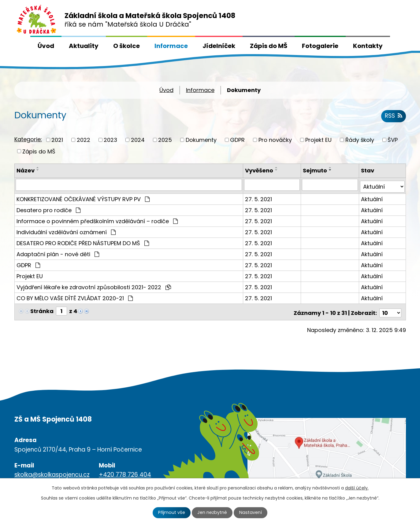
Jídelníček (219, 46)
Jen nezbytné (212, 512)
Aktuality (84, 46)
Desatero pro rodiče (48, 208)
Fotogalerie (320, 46)
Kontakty (368, 46)
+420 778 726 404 (125, 471)
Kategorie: (28, 139)
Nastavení (251, 512)
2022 (84, 140)
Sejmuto (316, 170)
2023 (110, 140)
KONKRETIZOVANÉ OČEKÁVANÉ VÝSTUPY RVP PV (83, 197)
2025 (165, 140)
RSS (394, 116)
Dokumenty (201, 140)
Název (26, 170)
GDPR (237, 140)
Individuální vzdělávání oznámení (66, 230)
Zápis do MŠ (269, 46)
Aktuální (372, 197)
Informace (171, 46)
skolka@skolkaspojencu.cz (52, 471)
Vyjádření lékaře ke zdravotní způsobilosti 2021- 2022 (94, 285)
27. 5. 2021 (259, 197)
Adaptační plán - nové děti (58, 252)
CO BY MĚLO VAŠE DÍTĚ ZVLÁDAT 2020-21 (75, 296)
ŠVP (393, 140)
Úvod (46, 46)
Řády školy (360, 140)
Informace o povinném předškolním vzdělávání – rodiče (97, 219)
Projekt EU (318, 140)
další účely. (357, 488)
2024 (138, 140)
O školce (126, 46)
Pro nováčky (275, 140)
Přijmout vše (172, 512)
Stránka (42, 309)
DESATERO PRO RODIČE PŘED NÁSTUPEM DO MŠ (83, 241)
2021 (57, 140)
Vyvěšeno (260, 170)
